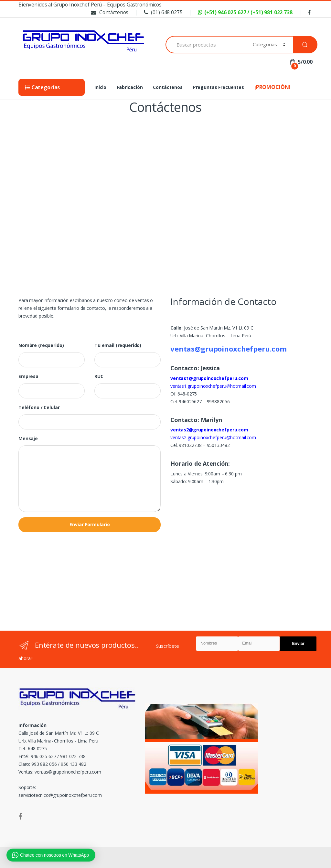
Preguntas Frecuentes (219, 87)
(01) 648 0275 (163, 12)
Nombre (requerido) (41, 345)
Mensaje (28, 439)
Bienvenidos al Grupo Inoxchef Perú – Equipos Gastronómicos (90, 5)
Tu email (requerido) (118, 345)
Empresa (28, 376)
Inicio (100, 87)
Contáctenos (109, 12)
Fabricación (130, 87)
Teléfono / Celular (39, 407)
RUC (99, 376)
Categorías (42, 87)
